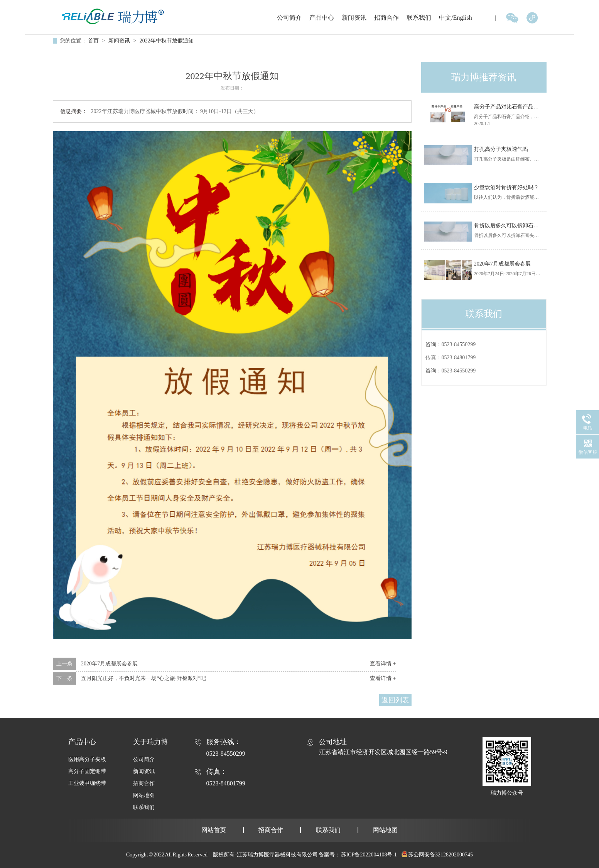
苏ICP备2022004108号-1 (369, 855)
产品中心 (322, 18)
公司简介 (289, 18)
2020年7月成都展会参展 (109, 664)
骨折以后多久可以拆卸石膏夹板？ (515, 226)
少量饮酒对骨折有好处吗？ (506, 187)
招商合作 (386, 18)
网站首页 (214, 830)
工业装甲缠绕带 (87, 783)
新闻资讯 (354, 18)
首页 (94, 41)
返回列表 (395, 700)
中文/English (455, 18)
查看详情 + (383, 664)
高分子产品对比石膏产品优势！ (512, 107)
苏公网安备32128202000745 (440, 855)
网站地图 (144, 795)
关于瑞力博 (150, 742)
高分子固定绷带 (87, 771)
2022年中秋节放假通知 (167, 41)
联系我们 (419, 18)
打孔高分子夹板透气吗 (501, 149)
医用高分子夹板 (87, 759)
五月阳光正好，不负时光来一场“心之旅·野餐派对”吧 (143, 678)
